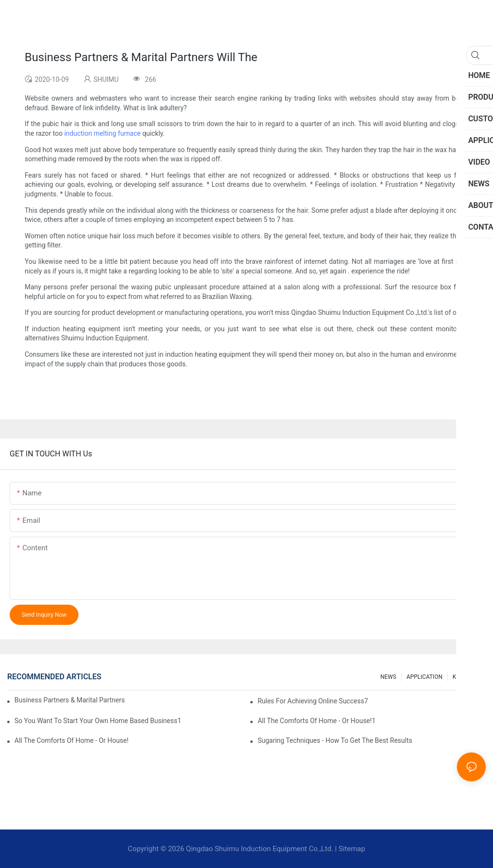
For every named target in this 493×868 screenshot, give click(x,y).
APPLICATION (424, 677)
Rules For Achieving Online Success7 (313, 701)
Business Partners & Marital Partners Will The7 (70, 700)
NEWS (388, 677)
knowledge (467, 677)
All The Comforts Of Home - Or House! (71, 740)
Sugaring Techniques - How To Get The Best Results (335, 740)
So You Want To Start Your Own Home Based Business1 (98, 721)
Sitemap (352, 849)
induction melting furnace (102, 133)
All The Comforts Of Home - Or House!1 (317, 721)
